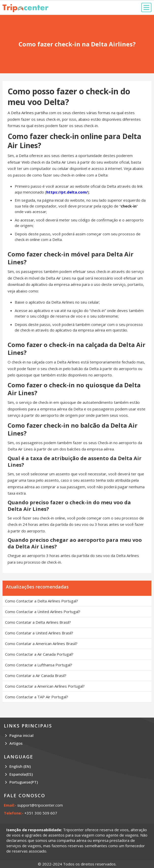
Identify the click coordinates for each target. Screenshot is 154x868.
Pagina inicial (21, 735)
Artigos (16, 743)
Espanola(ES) (21, 774)
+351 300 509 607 (41, 813)
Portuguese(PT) (24, 782)
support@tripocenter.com (40, 805)
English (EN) (20, 766)
